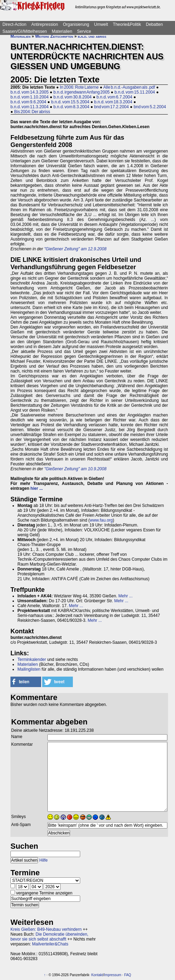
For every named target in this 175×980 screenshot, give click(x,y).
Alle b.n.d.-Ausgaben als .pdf (129, 87)
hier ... (36, 488)
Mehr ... (126, 596)
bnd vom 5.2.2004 (150, 107)
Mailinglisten (29, 669)
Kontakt (97, 975)
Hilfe (44, 860)
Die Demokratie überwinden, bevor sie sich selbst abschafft (49, 937)
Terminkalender (32, 660)
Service (84, 31)
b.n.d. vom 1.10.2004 (29, 97)
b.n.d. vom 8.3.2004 (71, 107)
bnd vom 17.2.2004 (111, 107)
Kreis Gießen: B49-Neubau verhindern (46, 929)
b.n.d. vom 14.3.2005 (29, 92)
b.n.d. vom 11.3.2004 (29, 107)
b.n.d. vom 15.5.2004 (70, 102)
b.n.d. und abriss (92, 36)
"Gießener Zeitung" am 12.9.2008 (75, 249)
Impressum (112, 975)
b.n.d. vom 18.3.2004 (113, 102)
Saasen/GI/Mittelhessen (25, 31)
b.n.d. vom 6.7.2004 (115, 97)
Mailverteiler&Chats (50, 944)
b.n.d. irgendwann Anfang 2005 (81, 92)
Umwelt (101, 24)
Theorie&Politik (127, 24)
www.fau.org (101, 520)
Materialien (62, 31)
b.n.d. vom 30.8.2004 (72, 97)
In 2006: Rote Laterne (79, 87)
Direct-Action (14, 24)
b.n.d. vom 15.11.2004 (135, 92)
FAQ (128, 975)
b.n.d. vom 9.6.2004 (28, 102)
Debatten (155, 24)
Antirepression (45, 24)
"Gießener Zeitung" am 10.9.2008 (75, 469)
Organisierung (76, 24)
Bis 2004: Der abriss (32, 112)
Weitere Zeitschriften (54, 36)
